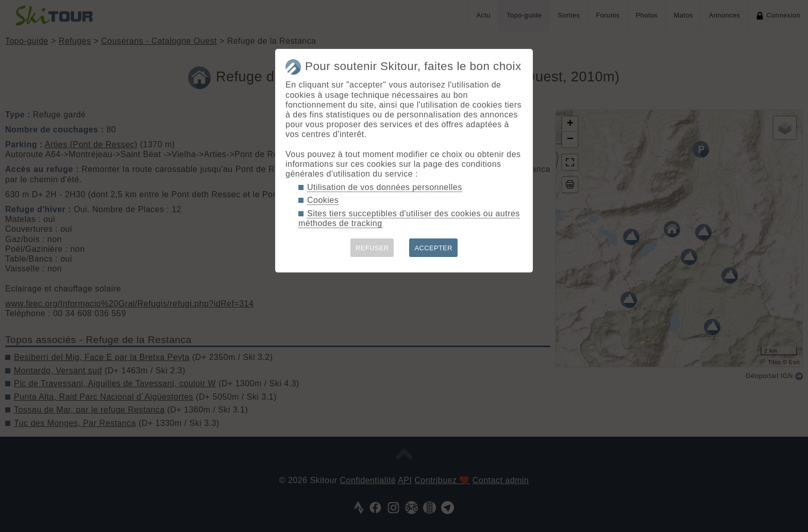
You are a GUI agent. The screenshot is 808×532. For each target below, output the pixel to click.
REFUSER (372, 248)
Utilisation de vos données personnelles (385, 187)
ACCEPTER (433, 248)
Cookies (323, 200)
